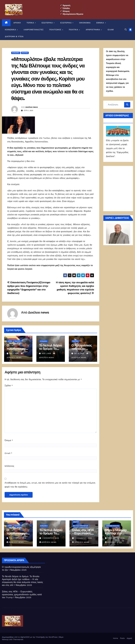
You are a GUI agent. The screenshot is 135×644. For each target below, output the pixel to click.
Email (8, 453)
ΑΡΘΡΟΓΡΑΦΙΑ (93, 30)
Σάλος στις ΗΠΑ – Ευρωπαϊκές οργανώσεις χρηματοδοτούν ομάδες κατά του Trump (22, 594)
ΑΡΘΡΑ (10, 341)
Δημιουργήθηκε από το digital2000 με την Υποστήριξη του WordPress (30, 637)
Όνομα (9, 440)
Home (116, 638)
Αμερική (76, 522)
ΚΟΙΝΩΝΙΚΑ (11, 30)
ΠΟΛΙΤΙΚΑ (74, 30)
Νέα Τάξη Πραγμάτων (80, 526)
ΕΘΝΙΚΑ (100, 23)
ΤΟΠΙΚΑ (31, 23)
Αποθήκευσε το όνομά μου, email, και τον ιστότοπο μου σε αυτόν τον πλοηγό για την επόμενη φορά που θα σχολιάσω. (50, 485)
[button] (126, 30)
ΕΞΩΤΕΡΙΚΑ (66, 23)
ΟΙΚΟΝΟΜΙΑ (85, 23)
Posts (122, 638)
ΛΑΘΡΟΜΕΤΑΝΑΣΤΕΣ (34, 30)
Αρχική (129, 638)
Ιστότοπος (9, 466)
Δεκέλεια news (32, 107)
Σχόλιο (9, 386)
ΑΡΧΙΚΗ (17, 23)
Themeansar (18, 639)
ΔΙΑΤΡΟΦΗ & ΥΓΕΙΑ (14, 36)
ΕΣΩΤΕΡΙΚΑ (47, 23)
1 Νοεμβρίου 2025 (18, 538)
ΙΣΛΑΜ (111, 30)
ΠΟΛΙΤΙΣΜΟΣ (56, 30)
